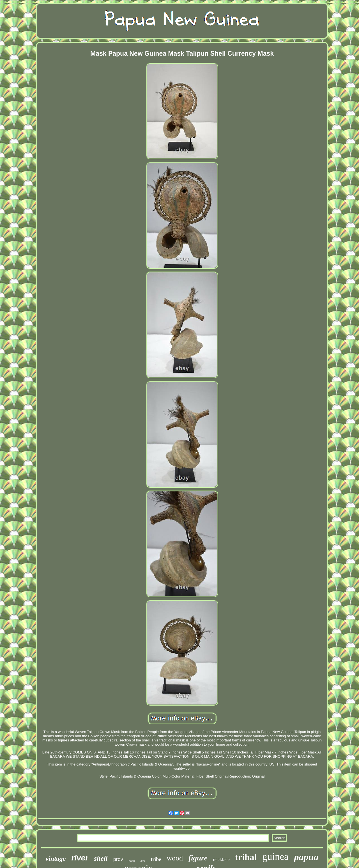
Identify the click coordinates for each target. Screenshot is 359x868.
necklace (221, 859)
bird (143, 861)
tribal (246, 857)
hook (132, 861)
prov (118, 859)
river (80, 858)
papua (306, 857)
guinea (275, 857)
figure (198, 858)
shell (101, 858)
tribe (156, 859)
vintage (56, 858)
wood (175, 858)
